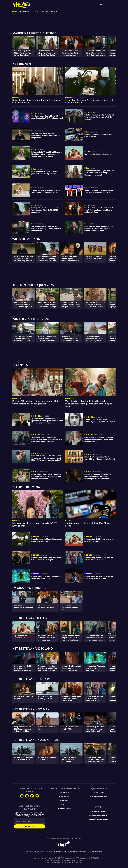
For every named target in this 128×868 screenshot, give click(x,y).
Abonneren (64, 793)
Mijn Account (99, 793)
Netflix (88, 152)
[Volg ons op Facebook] (22, 796)
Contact (64, 804)
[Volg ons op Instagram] (27, 796)
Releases (16, 97)
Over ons (64, 801)
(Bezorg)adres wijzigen (99, 819)
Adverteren (64, 797)
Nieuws (34, 113)
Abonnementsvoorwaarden (77, 852)
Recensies (17, 398)
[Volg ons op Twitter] (32, 796)
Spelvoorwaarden (60, 852)
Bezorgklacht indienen (99, 815)
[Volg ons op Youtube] (37, 796)
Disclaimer (30, 852)
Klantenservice (99, 811)
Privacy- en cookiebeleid (44, 852)
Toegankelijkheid (64, 808)
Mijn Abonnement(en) (99, 797)
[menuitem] (15, 12)
